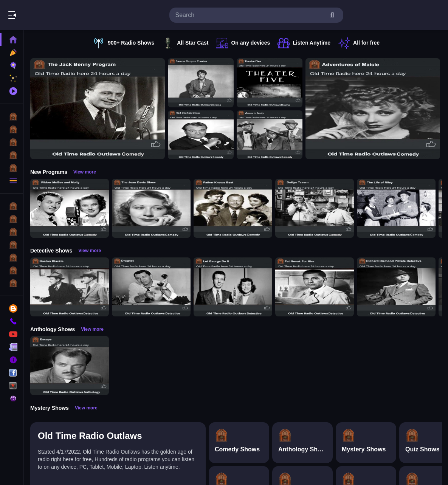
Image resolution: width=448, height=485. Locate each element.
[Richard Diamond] (396, 287)
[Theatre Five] (270, 83)
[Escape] (70, 366)
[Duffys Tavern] (315, 208)
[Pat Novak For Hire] (315, 287)
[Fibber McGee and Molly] (70, 208)
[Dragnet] (151, 287)
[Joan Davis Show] (151, 208)
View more (85, 172)
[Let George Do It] (233, 287)
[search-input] (250, 15)
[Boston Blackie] (70, 287)
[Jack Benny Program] (98, 109)
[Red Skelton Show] (201, 135)
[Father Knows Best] (233, 208)
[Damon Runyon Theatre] (201, 83)
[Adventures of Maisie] (373, 109)
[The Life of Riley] (396, 208)
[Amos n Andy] (270, 135)
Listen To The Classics (73, 15)
